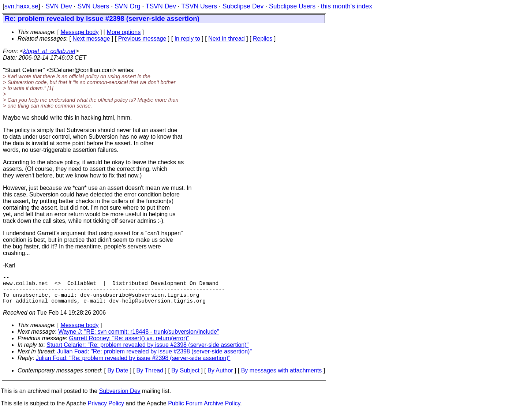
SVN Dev (59, 6)
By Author (220, 378)
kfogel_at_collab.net (49, 51)
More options (124, 32)
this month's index (347, 6)
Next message (91, 39)
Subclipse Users (292, 6)
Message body (79, 32)
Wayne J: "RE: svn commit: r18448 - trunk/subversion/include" (139, 339)
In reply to (187, 39)
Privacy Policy (106, 411)
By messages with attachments (282, 378)
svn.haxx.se (21, 6)
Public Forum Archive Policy (204, 411)
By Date (118, 378)
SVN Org (127, 6)
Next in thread (227, 39)
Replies (263, 39)
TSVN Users (199, 6)
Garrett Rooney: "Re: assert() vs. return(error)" (129, 346)
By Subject (185, 378)
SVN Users (93, 6)
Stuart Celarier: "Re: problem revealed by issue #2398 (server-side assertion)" (147, 352)
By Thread (150, 378)
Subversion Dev (120, 398)
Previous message (142, 39)
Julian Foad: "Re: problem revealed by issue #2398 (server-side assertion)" (155, 359)
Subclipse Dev (243, 6)
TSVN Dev (161, 6)
